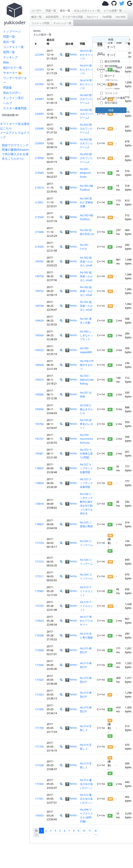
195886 (39, 394)
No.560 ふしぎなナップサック (86, 335)
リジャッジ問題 (40, 23)
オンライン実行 (13, 98)
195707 (39, 439)
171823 (39, 694)
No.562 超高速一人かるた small (86, 261)
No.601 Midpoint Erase (85, 173)
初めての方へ (12, 93)
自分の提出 (111, 103)
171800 (39, 709)
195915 (39, 380)
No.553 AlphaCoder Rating (87, 380)
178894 (39, 483)
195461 (39, 453)
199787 (39, 261)
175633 (39, 621)
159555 (39, 815)
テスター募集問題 (15, 108)
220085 (39, 114)
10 (84, 831)
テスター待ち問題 (73, 17)
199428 (39, 365)
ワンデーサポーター (15, 80)
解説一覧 (37, 17)
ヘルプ (8, 103)
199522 (39, 350)
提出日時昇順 (112, 61)
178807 (39, 524)
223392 (39, 84)
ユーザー (37, 10)
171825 (39, 680)
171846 (39, 665)
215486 (39, 232)
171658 (39, 765)
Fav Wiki (121, 17)
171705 (39, 747)
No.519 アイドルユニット (86, 591)
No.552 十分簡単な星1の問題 (86, 453)
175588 (39, 635)
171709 (39, 728)
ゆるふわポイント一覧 (87, 10)
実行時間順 (111, 66)
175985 (39, 591)
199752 (39, 291)
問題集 (8, 88)
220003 (39, 143)
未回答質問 (52, 17)
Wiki (6, 62)
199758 (39, 276)
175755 (39, 606)
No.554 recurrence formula (86, 439)
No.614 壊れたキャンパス (86, 55)
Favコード (93, 17)
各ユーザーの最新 (115, 98)
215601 (39, 202)
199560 (39, 335)
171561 (39, 799)
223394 (39, 55)
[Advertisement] (16, 172)
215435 (39, 247)
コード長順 (111, 71)
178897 (39, 468)
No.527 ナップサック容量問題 (86, 468)
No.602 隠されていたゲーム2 (86, 99)
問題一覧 (9, 37)
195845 (39, 409)
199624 (39, 321)
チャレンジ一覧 (62, 23)
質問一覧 (9, 52)
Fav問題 (107, 17)
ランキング (11, 57)
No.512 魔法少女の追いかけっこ (86, 784)
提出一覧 (9, 42)
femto (71, 54)
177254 (39, 543)
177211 (39, 576)
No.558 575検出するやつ (87, 365)
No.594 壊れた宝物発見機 (86, 202)
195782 (39, 424)
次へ (96, 833)
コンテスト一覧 (13, 47)
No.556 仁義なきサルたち (86, 409)
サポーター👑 (12, 73)
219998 (39, 158)
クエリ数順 (113, 86)
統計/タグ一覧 (13, 68)
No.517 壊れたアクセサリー (86, 621)
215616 (39, 188)
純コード (112, 77)
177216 (39, 562)
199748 (39, 306)
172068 (39, 650)
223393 (39, 69)
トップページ (12, 31)
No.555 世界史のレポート (86, 424)
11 (90, 831)
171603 (39, 784)
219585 (39, 173)
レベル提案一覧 (113, 10)
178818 (39, 504)
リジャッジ (111, 93)
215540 (39, 217)
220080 (39, 128)
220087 (39, 99)
